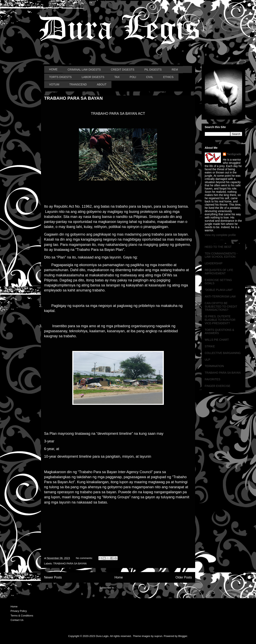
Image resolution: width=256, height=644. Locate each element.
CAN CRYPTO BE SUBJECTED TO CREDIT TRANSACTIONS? (221, 307)
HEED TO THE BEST (218, 247)
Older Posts (184, 577)
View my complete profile (220, 235)
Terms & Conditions (22, 616)
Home (119, 577)
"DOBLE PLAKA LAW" (219, 290)
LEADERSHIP (214, 263)
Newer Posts (53, 577)
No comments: (85, 558)
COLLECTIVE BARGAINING (223, 353)
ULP (208, 360)
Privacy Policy (19, 611)
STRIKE (210, 346)
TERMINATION (214, 366)
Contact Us (17, 620)
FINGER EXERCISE (218, 386)
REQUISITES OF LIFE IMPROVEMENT (219, 272)
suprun (158, 636)
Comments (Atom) (126, 588)
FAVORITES (213, 379)
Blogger (183, 636)
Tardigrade (234, 154)
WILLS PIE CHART (217, 340)
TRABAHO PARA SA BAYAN (73, 98)
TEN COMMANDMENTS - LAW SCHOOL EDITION (221, 255)
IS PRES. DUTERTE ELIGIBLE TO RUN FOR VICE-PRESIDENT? (220, 320)
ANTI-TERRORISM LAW (220, 296)
